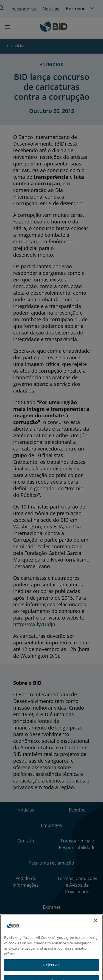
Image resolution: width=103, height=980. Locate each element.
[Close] (96, 924)
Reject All (52, 968)
